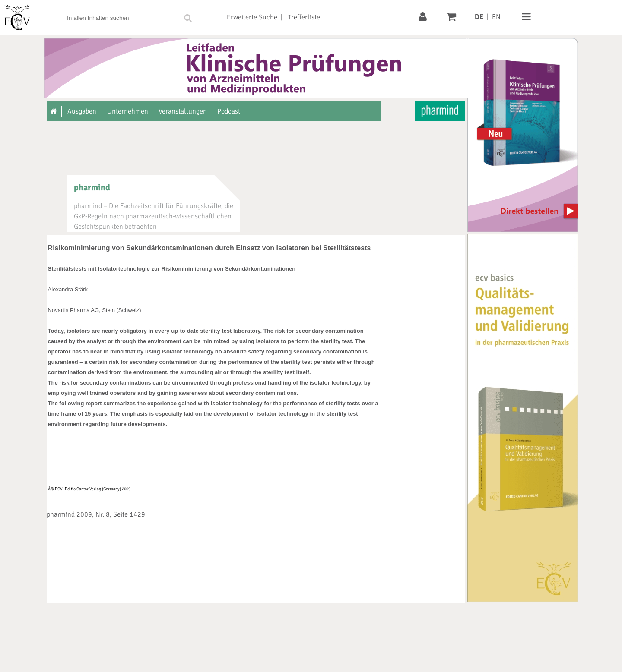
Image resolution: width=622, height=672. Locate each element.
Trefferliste (304, 17)
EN (496, 17)
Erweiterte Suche (252, 17)
